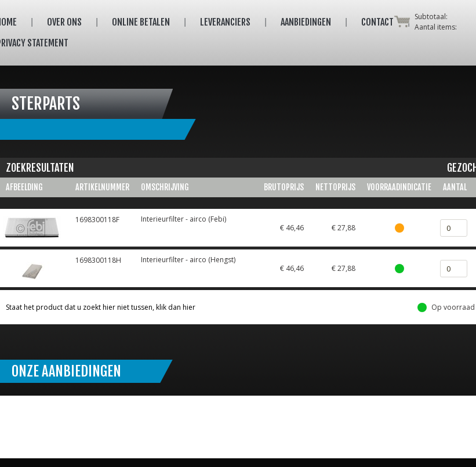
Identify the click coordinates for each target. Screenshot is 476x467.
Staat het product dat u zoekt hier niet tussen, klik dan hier (101, 307)
